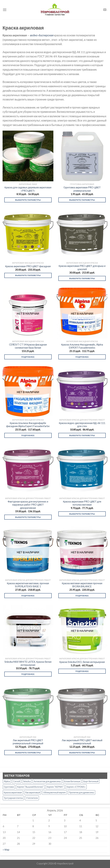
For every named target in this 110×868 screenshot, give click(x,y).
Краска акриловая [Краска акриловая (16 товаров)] (13, 792)
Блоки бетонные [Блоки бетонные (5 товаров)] (72, 781)
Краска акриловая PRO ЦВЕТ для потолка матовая (82, 503)
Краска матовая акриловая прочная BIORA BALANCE (82, 585)
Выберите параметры (28, 200)
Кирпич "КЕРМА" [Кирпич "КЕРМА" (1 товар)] (55, 787)
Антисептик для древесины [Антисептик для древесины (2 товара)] (47, 781)
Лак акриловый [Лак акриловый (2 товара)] (33, 792)
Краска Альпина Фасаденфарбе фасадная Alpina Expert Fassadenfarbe (28, 425)
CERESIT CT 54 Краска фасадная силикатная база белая (28, 346)
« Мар (6, 850)
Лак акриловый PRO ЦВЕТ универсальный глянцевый (28, 742)
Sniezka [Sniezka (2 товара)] (27, 781)
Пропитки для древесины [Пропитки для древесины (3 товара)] (81, 792)
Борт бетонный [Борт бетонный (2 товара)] (91, 781)
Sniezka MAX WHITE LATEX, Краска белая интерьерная (28, 663)
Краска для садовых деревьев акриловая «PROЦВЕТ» (28, 189)
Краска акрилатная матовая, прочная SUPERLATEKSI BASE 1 (28, 585)
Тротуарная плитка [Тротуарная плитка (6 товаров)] (13, 798)
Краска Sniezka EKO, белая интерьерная (82, 662)
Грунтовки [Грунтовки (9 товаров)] (9, 787)
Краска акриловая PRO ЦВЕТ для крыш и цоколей (82, 268)
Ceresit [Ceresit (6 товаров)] (17, 781)
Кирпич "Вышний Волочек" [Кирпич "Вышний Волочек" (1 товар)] (30, 787)
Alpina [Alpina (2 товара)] (7, 781)
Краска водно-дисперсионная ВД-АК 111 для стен (82, 425)
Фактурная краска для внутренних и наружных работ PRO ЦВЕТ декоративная (28, 505)
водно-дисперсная (42, 35)
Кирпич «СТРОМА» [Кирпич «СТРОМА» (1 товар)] (76, 787)
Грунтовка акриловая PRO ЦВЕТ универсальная (82, 189)
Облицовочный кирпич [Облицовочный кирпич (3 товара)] (54, 792)
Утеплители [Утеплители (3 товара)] (32, 798)
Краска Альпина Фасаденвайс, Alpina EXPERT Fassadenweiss (82, 346)
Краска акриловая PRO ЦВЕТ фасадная (28, 266)
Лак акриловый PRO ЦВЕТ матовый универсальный (82, 742)
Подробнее (28, 357)
